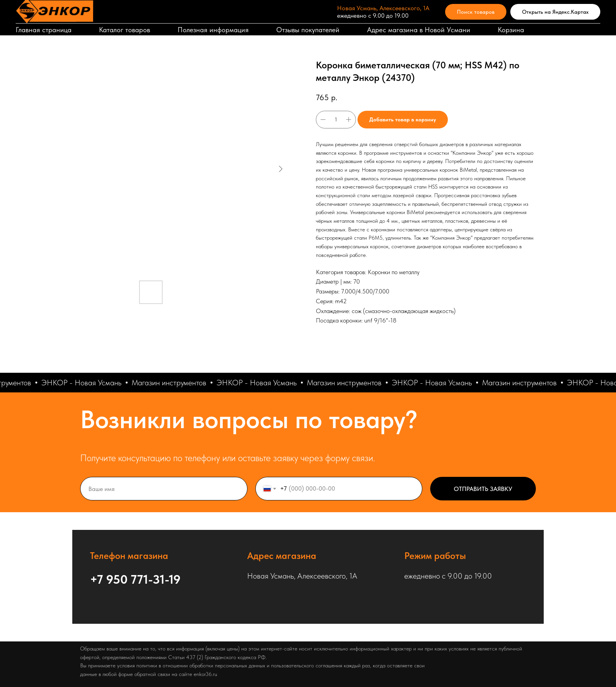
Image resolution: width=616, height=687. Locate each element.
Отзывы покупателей (308, 30)
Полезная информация (213, 30)
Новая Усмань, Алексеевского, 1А (383, 8)
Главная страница (44, 30)
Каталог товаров (125, 30)
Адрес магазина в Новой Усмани (419, 30)
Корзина (511, 30)
